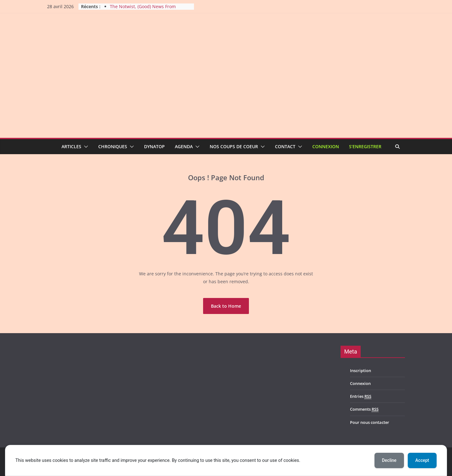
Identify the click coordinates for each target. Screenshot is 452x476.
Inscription (361, 371)
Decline (389, 460)
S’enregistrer (365, 146)
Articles (71, 146)
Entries (361, 396)
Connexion (326, 146)
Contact (285, 146)
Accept (422, 460)
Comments (364, 409)
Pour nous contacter (370, 422)
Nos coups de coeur (234, 146)
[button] (85, 147)
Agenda (184, 146)
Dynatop (154, 146)
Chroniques (113, 146)
